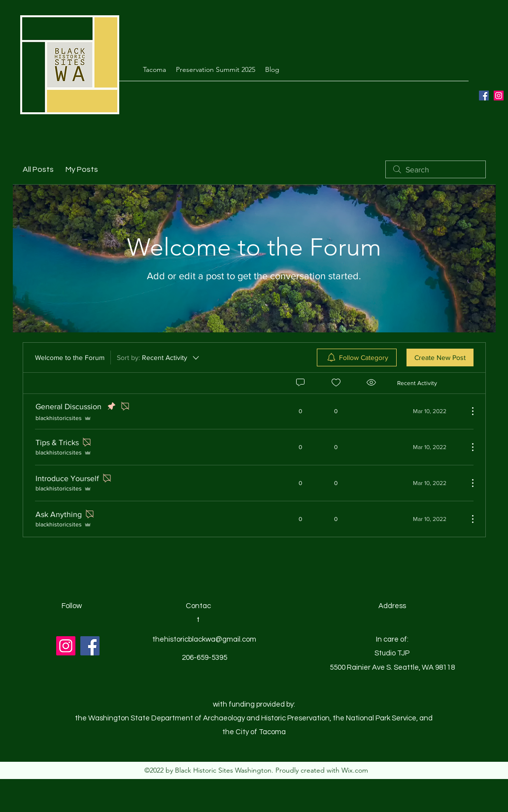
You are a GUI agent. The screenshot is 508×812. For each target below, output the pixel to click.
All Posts (38, 169)
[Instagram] (499, 96)
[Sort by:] (159, 357)
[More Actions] (468, 411)
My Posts (82, 169)
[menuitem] (357, 357)
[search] (436, 169)
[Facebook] (484, 96)
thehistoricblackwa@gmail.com (204, 639)
